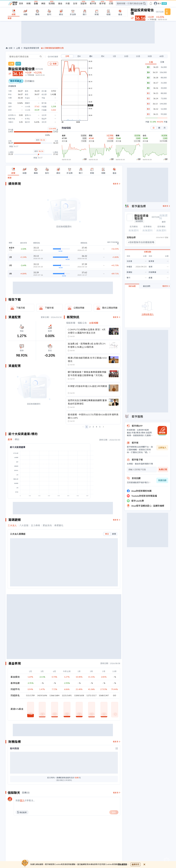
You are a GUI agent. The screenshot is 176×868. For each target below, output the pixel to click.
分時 (67, 56)
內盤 (147, 122)
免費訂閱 (163, 469)
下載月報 (20, 308)
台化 (145, 136)
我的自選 (132, 286)
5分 (114, 56)
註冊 (164, 3)
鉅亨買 (93, 3)
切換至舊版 (54, 57)
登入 (159, 4)
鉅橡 (118, 136)
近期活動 (148, 251)
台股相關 (94, 323)
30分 (150, 56)
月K (103, 56)
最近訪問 (147, 286)
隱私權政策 (123, 864)
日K (79, 56)
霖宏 (91, 136)
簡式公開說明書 (110, 308)
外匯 (68, 3)
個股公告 (82, 323)
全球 (75, 3)
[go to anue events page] (151, 3)
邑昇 (64, 136)
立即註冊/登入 (148, 314)
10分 (126, 56)
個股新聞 (71, 323)
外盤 (166, 122)
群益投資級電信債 (31, 48)
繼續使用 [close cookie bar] (135, 864)
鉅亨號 (103, 3)
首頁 (21, 3)
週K (91, 56)
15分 (138, 56)
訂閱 (111, 3)
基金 (60, 3)
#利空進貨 (133, 242)
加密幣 (84, 3)
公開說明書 (79, 308)
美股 (43, 3)
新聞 (28, 3)
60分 (162, 56)
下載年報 (49, 308)
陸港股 (52, 3)
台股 (36, 3)
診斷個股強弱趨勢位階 (54, 48)
